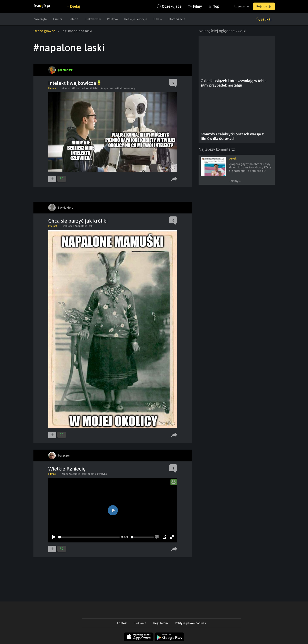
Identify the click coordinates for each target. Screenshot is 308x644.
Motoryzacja (177, 19)
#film (65, 474)
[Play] (54, 537)
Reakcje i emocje (136, 19)
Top (216, 6)
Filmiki (52, 474)
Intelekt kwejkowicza (74, 83)
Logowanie (242, 6)
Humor (58, 19)
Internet (53, 226)
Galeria (73, 19)
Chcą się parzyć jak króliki (78, 221)
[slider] (89, 537)
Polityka (113, 19)
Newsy (158, 19)
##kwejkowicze (80, 88)
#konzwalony (128, 88)
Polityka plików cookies (190, 623)
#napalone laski (110, 88)
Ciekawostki (93, 19)
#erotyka (102, 474)
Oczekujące (172, 6)
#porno (66, 88)
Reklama (140, 623)
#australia (75, 474)
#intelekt (95, 88)
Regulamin (161, 623)
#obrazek (68, 226)
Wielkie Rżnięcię (67, 469)
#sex (84, 474)
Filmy (197, 6)
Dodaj (75, 6)
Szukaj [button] (266, 19)
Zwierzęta (40, 19)
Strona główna (44, 31)
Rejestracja (264, 6)
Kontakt (122, 623)
